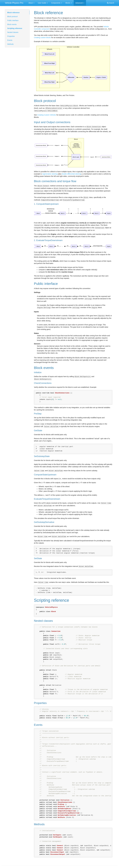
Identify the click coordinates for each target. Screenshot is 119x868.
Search (111, 3)
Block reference (13, 13)
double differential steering (71, 174)
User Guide (43, 3)
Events (10, 40)
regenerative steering (50, 174)
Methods (10, 44)
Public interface (13, 20)
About (31, 3)
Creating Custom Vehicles (47, 115)
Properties (11, 36)
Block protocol (12, 16)
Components (57, 3)
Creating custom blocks (42, 38)
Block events (12, 24)
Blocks (69, 3)
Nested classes (13, 32)
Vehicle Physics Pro (14, 3)
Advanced (80, 3)
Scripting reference (15, 28)
